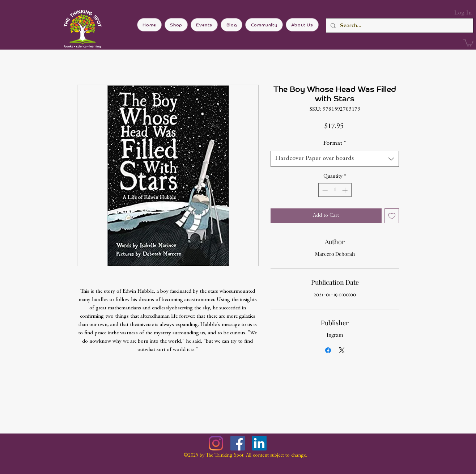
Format (335, 143)
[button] (468, 42)
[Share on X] (342, 350)
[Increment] (346, 190)
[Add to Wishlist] (392, 216)
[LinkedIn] (259, 443)
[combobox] (335, 159)
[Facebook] (238, 443)
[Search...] (399, 26)
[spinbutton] (335, 190)
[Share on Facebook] (328, 350)
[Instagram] (216, 443)
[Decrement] (324, 190)
